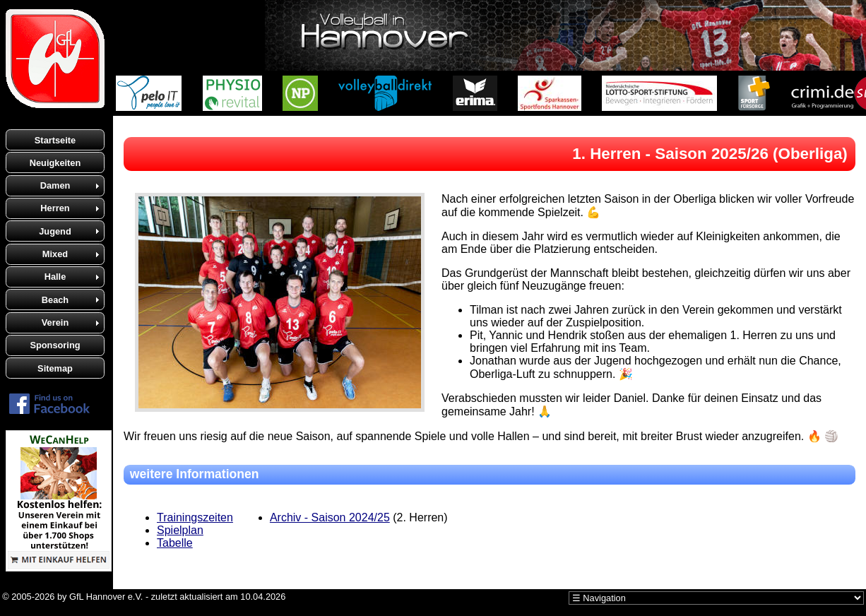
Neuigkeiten (55, 163)
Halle (55, 277)
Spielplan (180, 530)
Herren (55, 208)
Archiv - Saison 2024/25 (330, 517)
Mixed (55, 254)
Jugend (55, 231)
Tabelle (175, 543)
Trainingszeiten (195, 517)
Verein (55, 322)
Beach (55, 300)
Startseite (55, 140)
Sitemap (55, 368)
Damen (55, 185)
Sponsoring (55, 345)
